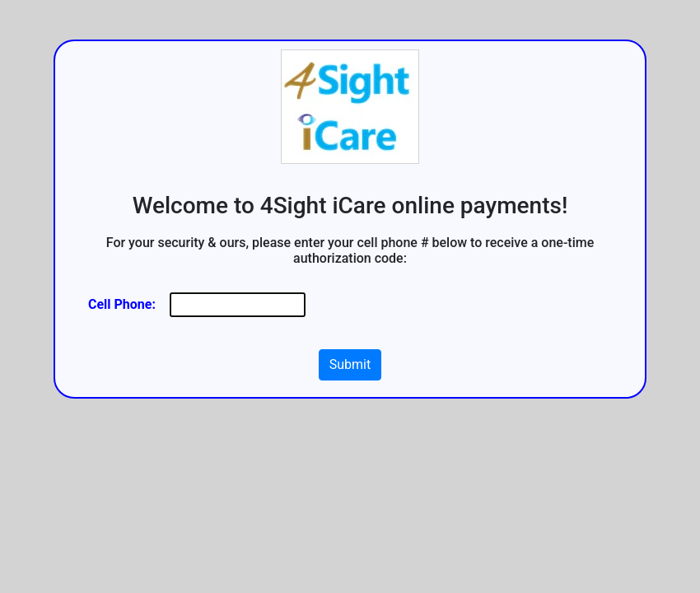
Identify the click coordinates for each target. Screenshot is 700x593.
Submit (350, 364)
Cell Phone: (122, 304)
